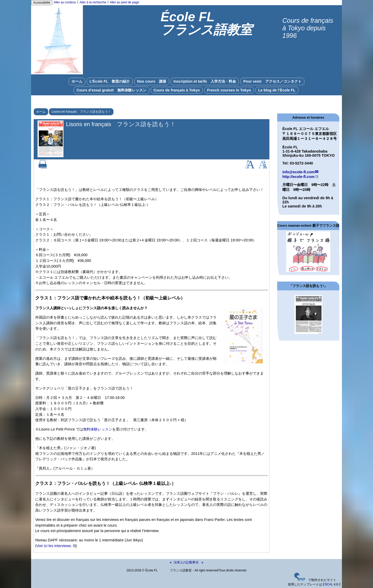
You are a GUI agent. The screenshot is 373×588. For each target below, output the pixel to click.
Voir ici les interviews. (54, 546)
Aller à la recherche (93, 2)
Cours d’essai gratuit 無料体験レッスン (111, 90)
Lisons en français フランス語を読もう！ (81, 112)
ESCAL (328, 584)
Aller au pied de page (124, 2)
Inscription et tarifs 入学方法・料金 (205, 81)
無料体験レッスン (98, 429)
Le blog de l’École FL (277, 90)
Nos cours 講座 (152, 81)
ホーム (77, 81)
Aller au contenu (65, 2)
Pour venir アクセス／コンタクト (272, 81)
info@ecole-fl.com (298, 172)
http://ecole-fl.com (298, 177)
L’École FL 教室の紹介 (110, 81)
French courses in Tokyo (229, 90)
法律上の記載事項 (185, 562)
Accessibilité (42, 3)
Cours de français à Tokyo (177, 90)
